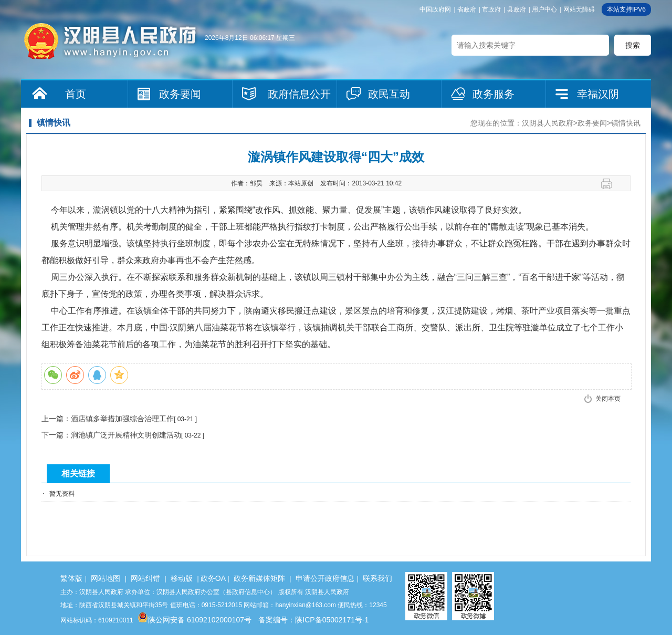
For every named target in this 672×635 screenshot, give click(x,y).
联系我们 (377, 578)
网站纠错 (145, 578)
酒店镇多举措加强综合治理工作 (122, 419)
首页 (76, 94)
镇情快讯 (626, 123)
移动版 (182, 578)
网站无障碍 (579, 9)
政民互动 (389, 94)
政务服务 (493, 94)
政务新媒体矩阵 (259, 578)
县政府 (517, 9)
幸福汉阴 (598, 94)
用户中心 (544, 9)
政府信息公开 (299, 94)
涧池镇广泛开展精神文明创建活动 (126, 435)
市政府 (491, 9)
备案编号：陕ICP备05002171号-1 (313, 620)
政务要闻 (180, 94)
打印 (610, 184)
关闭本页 (608, 399)
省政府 (467, 9)
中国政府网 (435, 9)
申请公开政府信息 (325, 578)
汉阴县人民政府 (548, 123)
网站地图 (106, 578)
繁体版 (71, 578)
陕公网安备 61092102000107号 (195, 620)
